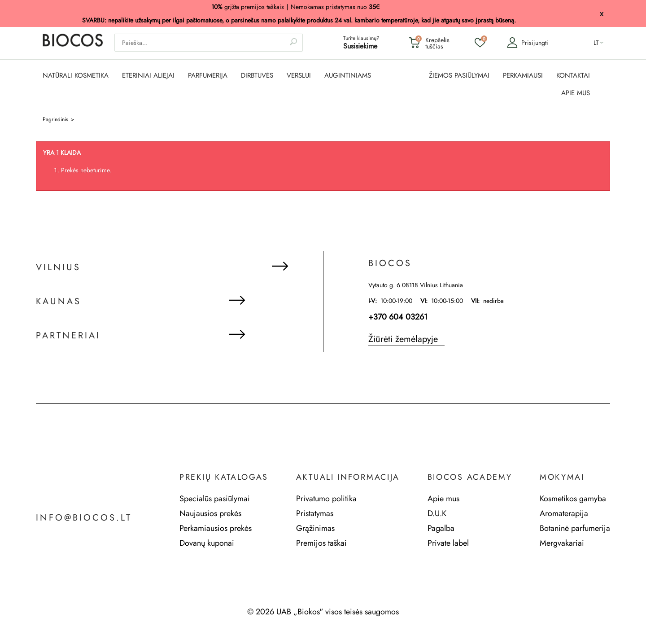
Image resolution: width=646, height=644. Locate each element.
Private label (448, 543)
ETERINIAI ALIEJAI (148, 76)
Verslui (299, 76)
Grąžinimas (315, 528)
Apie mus (443, 499)
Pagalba (441, 528)
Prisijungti (528, 43)
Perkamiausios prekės (216, 528)
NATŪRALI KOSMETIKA (76, 76)
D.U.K (437, 513)
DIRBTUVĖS (257, 76)
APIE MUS (576, 93)
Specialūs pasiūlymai (215, 499)
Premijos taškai (321, 543)
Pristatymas (315, 513)
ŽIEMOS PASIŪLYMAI (459, 76)
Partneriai (68, 336)
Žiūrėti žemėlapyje (403, 339)
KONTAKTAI (573, 76)
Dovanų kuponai (207, 543)
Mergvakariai (562, 543)
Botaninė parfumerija (575, 528)
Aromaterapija (564, 513)
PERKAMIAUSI (523, 76)
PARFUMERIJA (208, 76)
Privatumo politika (326, 499)
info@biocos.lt (84, 518)
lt (596, 43)
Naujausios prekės (210, 513)
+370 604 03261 (398, 317)
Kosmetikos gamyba (573, 499)
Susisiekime (360, 46)
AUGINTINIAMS (348, 76)
